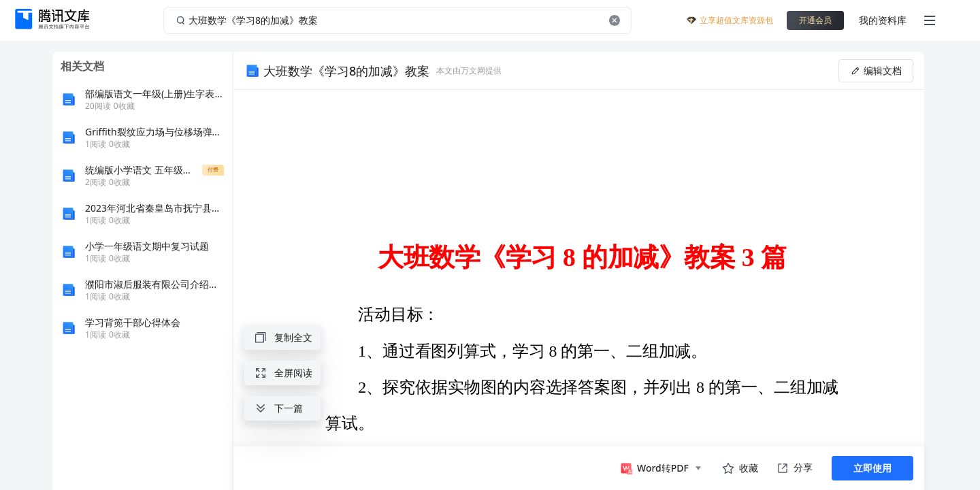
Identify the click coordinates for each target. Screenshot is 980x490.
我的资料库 (883, 20)
